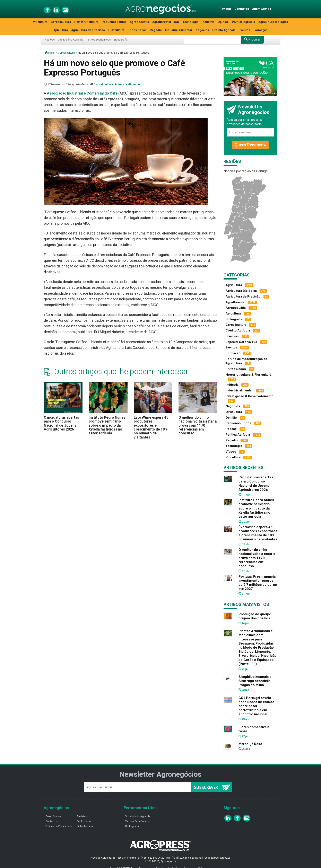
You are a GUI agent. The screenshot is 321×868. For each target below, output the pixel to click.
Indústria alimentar (128, 84)
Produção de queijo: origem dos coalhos (255, 616)
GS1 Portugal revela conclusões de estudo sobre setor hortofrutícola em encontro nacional (256, 706)
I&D (177, 22)
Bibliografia (121, 39)
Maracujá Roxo (250, 744)
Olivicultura (116, 30)
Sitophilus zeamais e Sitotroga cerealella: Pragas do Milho (255, 681)
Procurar (252, 39)
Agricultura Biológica (273, 22)
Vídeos (231, 452)
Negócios (202, 30)
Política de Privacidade (59, 826)
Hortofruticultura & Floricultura (249, 375)
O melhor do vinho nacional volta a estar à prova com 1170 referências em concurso (198, 425)
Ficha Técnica (85, 826)
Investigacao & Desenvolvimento (250, 396)
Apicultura (61, 30)
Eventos (244, 30)
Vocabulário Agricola (138, 816)
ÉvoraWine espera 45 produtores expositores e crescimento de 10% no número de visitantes (151, 427)
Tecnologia (190, 22)
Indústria (208, 22)
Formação (261, 30)
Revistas (225, 9)
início (50, 53)
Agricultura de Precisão (88, 30)
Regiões (50, 39)
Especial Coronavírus (241, 342)
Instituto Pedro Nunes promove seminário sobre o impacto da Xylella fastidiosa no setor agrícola (107, 425)
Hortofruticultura (86, 22)
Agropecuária (139, 22)
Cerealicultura (61, 22)
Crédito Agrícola (224, 30)
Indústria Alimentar (179, 30)
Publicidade (84, 821)
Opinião (223, 22)
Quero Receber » (250, 145)
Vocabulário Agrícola (70, 39)
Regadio (156, 30)
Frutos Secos (137, 30)
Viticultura (40, 22)
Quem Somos (261, 9)
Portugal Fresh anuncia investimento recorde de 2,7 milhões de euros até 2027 (258, 583)
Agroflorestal (162, 22)
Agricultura (234, 285)
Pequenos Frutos (114, 22)
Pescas (231, 429)
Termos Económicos (98, 39)
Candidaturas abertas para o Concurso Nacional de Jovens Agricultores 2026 (61, 423)
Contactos (242, 9)
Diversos (232, 336)
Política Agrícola (244, 22)
